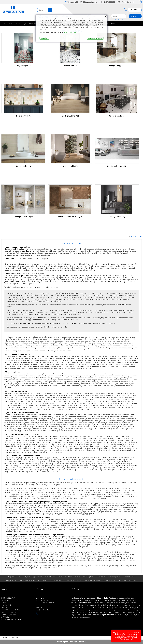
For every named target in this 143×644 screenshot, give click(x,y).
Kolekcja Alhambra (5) (117, 166)
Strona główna (7, 24)
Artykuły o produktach (11, 619)
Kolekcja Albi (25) (70, 166)
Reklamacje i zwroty (10, 615)
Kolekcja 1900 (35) (70, 65)
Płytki (25, 24)
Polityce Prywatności (70, 32)
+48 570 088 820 (109, 2)
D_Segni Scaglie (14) (23, 65)
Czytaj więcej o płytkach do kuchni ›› (71, 479)
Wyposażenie (34, 24)
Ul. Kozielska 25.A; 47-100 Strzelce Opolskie (82, 2)
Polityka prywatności (11, 610)
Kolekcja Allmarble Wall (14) (70, 217)
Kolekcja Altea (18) (117, 217)
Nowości (18, 24)
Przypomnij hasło (119, 20)
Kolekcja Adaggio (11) (117, 65)
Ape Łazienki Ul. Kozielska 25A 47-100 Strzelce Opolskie (45, 600)
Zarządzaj (44, 38)
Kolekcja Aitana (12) (70, 116)
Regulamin (6, 605)
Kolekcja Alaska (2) (117, 116)
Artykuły (5, 617)
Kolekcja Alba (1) (23, 166)
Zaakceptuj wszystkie (95, 38)
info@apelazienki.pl (127, 2)
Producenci (6, 603)
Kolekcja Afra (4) (23, 116)
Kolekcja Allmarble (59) (23, 217)
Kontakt (114, 24)
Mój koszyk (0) (135, 10)
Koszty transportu (10, 612)
